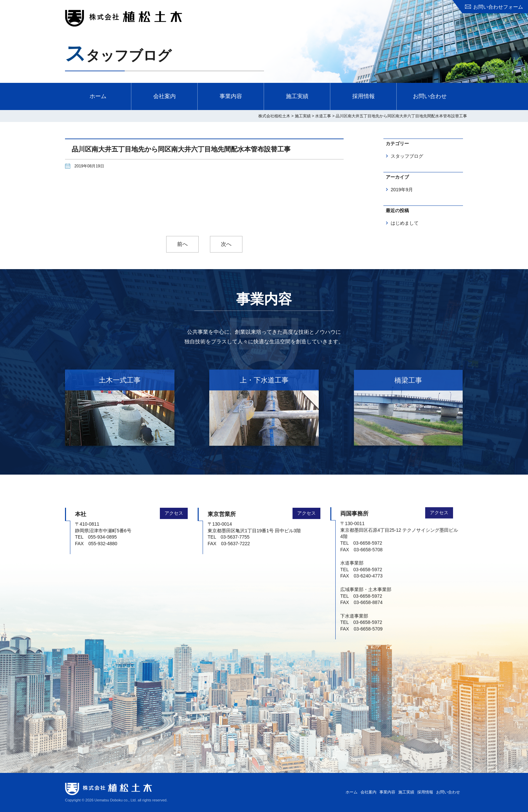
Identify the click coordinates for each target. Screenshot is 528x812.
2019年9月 (402, 190)
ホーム (98, 96)
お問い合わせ (430, 96)
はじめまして (405, 223)
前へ (182, 244)
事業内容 (231, 96)
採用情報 (363, 96)
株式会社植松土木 (124, 18)
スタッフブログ (407, 156)
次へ (226, 244)
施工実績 (297, 96)
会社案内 (165, 96)
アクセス (174, 508)
